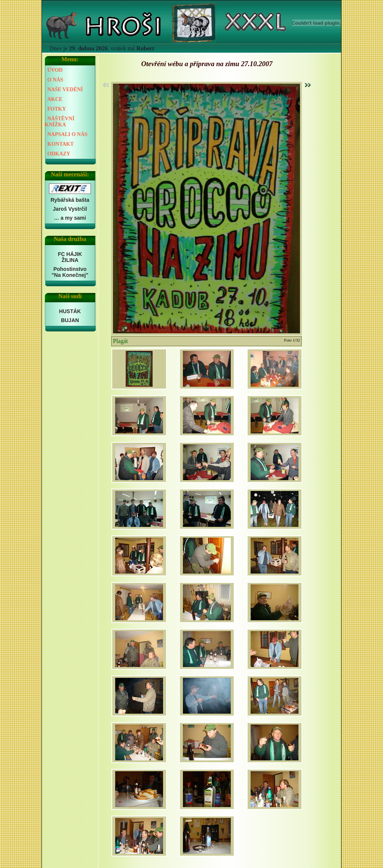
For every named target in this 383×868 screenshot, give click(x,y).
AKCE (55, 99)
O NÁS (55, 80)
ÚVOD (55, 70)
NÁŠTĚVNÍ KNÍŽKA (60, 122)
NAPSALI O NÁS (68, 134)
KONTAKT (61, 144)
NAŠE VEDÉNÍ (65, 89)
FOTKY (57, 109)
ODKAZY (59, 154)
